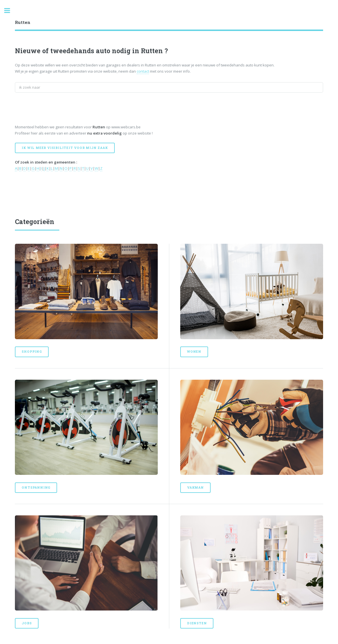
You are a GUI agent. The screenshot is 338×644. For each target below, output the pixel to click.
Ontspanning (36, 488)
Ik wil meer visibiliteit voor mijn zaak (65, 148)
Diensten (197, 623)
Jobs (27, 623)
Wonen (194, 352)
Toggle (10, 11)
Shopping (32, 352)
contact (143, 71)
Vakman (195, 488)
